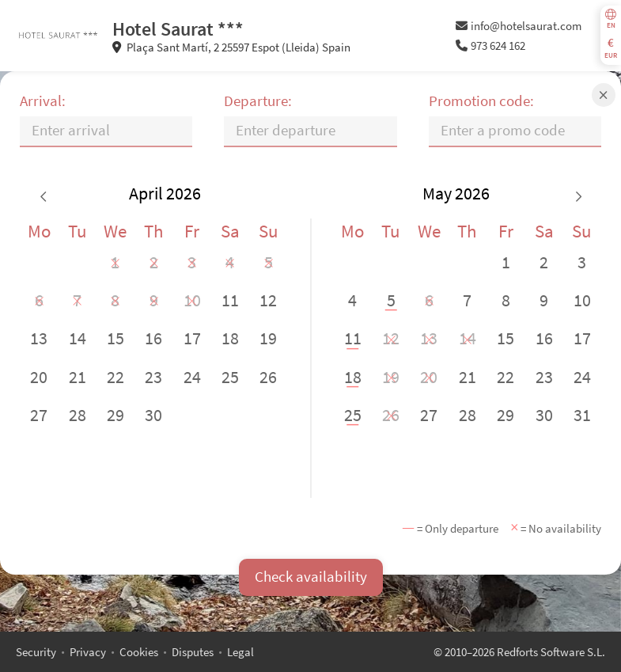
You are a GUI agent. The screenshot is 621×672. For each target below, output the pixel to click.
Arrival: (43, 101)
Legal (240, 652)
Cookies (139, 652)
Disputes (193, 652)
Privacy (88, 652)
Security (36, 652)
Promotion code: (481, 101)
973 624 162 (491, 46)
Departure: (258, 101)
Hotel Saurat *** (178, 29)
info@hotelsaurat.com (519, 26)
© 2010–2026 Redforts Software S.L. (519, 652)
